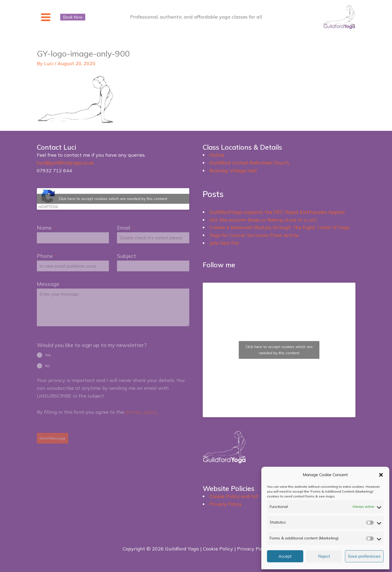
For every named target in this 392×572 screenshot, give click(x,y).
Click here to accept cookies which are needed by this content (113, 199)
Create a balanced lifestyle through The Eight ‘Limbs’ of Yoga (279, 227)
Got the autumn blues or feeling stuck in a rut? (263, 220)
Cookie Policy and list (234, 496)
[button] (381, 475)
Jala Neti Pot (224, 243)
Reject (324, 556)
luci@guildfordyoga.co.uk (65, 163)
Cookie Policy (218, 549)
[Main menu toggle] (46, 17)
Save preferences (364, 556)
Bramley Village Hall (233, 171)
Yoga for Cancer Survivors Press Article (254, 235)
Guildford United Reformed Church (249, 163)
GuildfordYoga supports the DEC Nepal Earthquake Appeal (277, 212)
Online (217, 155)
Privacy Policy (226, 504)
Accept (285, 556)
